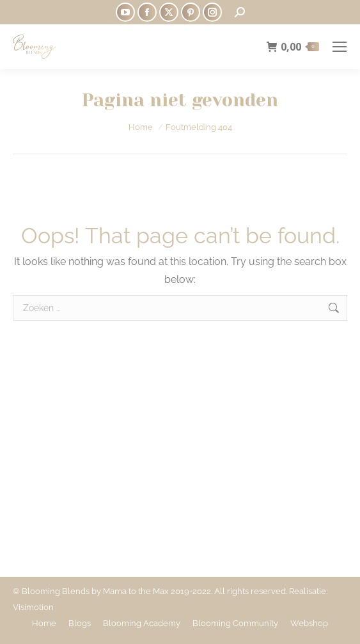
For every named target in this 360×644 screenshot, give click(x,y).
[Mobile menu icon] (340, 47)
